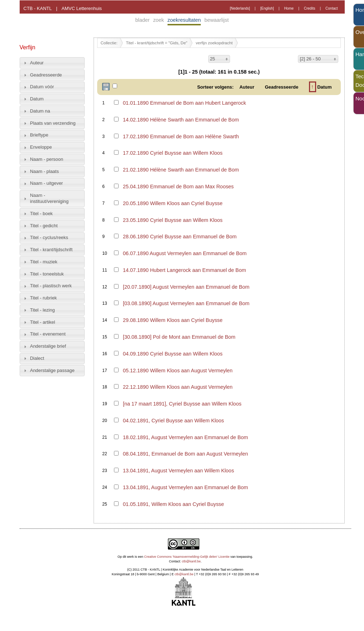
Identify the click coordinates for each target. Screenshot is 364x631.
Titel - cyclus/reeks (49, 237)
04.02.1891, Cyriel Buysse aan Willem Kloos (173, 421)
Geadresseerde (46, 75)
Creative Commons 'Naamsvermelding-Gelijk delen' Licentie (187, 557)
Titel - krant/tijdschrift (51, 250)
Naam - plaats (44, 171)
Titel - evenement (48, 334)
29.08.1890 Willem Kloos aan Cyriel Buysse (173, 320)
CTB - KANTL (38, 8)
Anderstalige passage (52, 370)
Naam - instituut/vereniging (49, 198)
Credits (310, 8)
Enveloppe (41, 147)
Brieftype (39, 135)
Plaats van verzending (53, 123)
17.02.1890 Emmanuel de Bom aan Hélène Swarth (181, 136)
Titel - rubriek (43, 298)
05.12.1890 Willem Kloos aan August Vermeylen (178, 371)
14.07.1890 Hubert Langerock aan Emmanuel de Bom (185, 270)
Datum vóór (42, 87)
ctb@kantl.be (191, 561)
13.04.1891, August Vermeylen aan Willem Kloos (178, 471)
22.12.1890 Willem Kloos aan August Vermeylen (178, 387)
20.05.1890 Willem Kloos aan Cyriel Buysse (173, 203)
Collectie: (109, 43)
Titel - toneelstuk (47, 274)
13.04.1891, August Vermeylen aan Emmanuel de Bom (185, 487)
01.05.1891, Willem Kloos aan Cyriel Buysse (173, 504)
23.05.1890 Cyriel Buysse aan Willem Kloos (173, 220)
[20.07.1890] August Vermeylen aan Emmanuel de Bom (186, 287)
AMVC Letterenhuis (82, 8)
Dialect (37, 358)
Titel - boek (41, 213)
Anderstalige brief (48, 346)
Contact (331, 8)
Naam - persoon (47, 159)
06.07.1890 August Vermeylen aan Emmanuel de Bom (185, 253)
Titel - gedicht (44, 226)
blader (143, 20)
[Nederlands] (240, 8)
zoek (159, 20)
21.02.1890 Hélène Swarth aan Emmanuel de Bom (181, 170)
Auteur (37, 63)
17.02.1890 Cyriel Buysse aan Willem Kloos (173, 153)
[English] (267, 8)
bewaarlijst (216, 20)
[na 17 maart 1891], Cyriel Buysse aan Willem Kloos (182, 404)
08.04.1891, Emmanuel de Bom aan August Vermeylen (185, 454)
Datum (37, 99)
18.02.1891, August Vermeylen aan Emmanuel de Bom (185, 437)
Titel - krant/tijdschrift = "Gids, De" (157, 43)
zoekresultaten (184, 20)
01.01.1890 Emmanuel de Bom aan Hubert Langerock (185, 103)
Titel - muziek (44, 262)
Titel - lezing (42, 310)
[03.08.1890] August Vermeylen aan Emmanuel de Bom (186, 303)
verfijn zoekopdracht (214, 43)
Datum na (40, 111)
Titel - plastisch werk (51, 286)
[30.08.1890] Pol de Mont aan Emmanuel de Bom (179, 337)
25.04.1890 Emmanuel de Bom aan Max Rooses (178, 187)
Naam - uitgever (46, 183)
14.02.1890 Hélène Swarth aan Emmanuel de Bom (181, 120)
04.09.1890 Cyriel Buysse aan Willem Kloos (173, 354)
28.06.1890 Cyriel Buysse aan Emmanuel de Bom (180, 237)
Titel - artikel (43, 322)
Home (289, 8)
